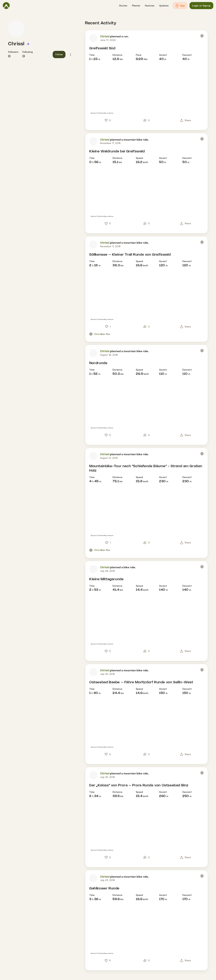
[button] (123, 6)
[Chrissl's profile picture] (16, 29)
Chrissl (16, 44)
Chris (97, 334)
